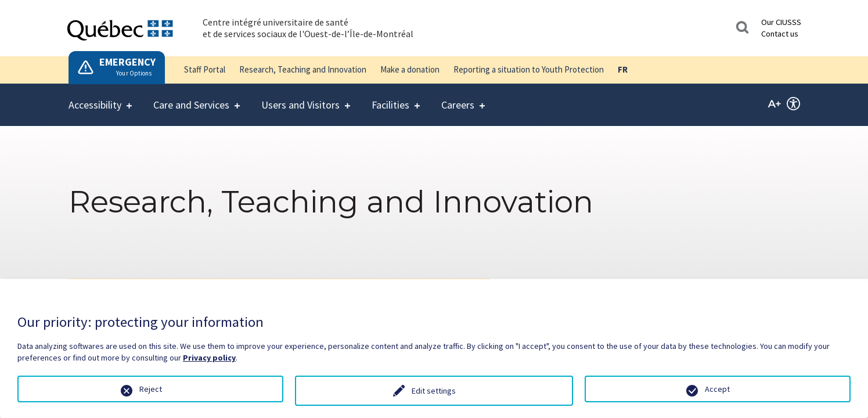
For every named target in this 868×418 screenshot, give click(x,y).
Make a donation (410, 69)
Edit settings (434, 391)
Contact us (780, 34)
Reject (151, 389)
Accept (717, 389)
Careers (458, 98)
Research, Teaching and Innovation (303, 69)
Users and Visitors (300, 98)
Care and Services (191, 98)
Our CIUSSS (781, 22)
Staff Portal (205, 69)
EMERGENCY (127, 62)
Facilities (390, 98)
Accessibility (95, 98)
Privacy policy (209, 358)
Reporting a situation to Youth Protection (529, 69)
